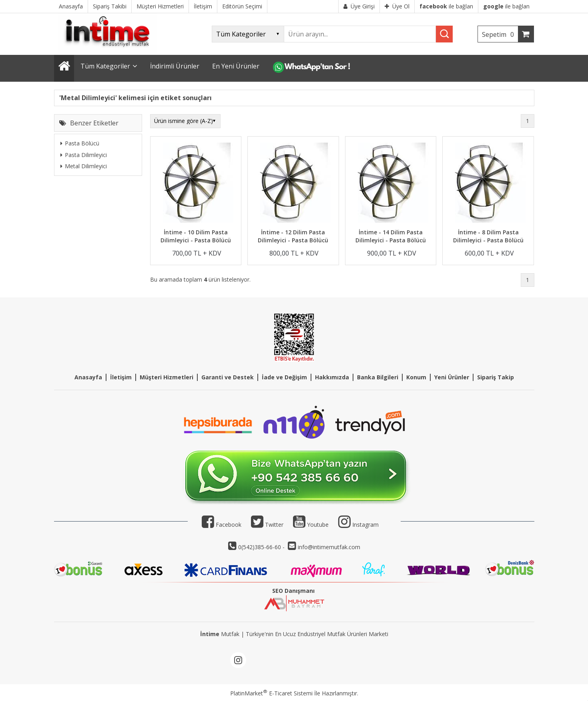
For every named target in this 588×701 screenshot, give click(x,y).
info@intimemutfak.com (329, 547)
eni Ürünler (453, 377)
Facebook (222, 525)
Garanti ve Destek (228, 377)
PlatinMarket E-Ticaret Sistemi (271, 693)
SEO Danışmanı (293, 591)
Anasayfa (88, 377)
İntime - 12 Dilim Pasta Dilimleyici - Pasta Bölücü (293, 236)
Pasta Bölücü (80, 143)
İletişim (121, 377)
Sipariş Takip (496, 377)
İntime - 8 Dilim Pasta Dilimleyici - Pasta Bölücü (488, 236)
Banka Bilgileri (378, 377)
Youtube (311, 525)
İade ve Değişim (284, 377)
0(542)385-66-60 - (262, 547)
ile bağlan (446, 6)
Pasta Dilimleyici (84, 155)
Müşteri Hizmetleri (167, 377)
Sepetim (500, 34)
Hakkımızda (332, 377)
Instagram (365, 525)
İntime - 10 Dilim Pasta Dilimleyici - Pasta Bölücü (196, 236)
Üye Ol (397, 6)
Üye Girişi (359, 6)
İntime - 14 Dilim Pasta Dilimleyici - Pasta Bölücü (391, 236)
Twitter (267, 525)
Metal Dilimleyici (84, 166)
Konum (416, 377)
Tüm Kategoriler (105, 66)
